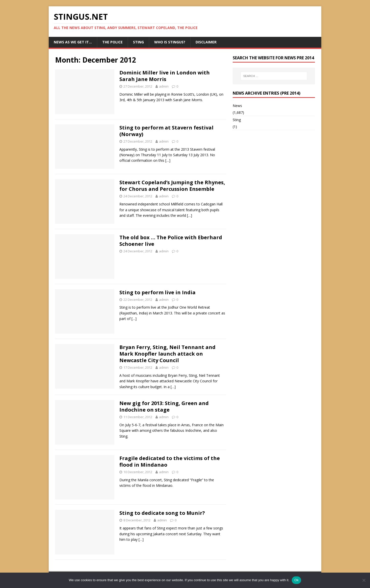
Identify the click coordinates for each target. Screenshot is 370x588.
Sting (138, 42)
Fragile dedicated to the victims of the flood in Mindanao (170, 461)
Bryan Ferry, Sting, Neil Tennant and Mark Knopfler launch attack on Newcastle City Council (167, 354)
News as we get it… (73, 42)
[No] (364, 580)
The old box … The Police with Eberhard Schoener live (171, 241)
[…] (168, 160)
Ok (296, 580)
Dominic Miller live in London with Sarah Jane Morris (165, 76)
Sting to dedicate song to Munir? (162, 513)
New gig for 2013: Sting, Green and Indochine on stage (164, 406)
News (237, 106)
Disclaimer (206, 42)
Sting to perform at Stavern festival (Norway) (166, 131)
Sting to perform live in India (157, 292)
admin (164, 86)
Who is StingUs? (170, 42)
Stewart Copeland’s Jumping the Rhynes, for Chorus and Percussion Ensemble (172, 186)
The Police (112, 42)
